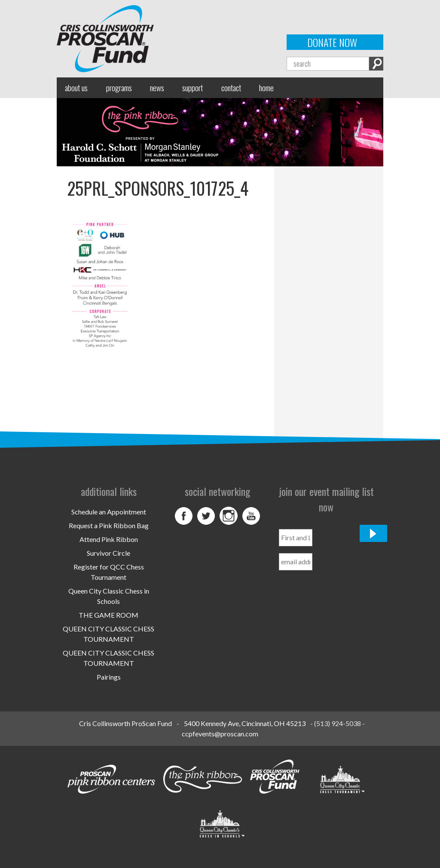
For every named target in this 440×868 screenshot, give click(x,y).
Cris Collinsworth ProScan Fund (125, 723)
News (157, 88)
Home (266, 88)
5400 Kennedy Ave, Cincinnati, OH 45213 (245, 723)
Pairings (109, 677)
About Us (76, 88)
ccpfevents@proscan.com (220, 734)
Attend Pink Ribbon (109, 539)
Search (376, 64)
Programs (119, 88)
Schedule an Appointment (109, 512)
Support (192, 88)
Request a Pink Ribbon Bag (109, 525)
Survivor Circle (108, 553)
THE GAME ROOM (108, 615)
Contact (231, 88)
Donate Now (332, 42)
